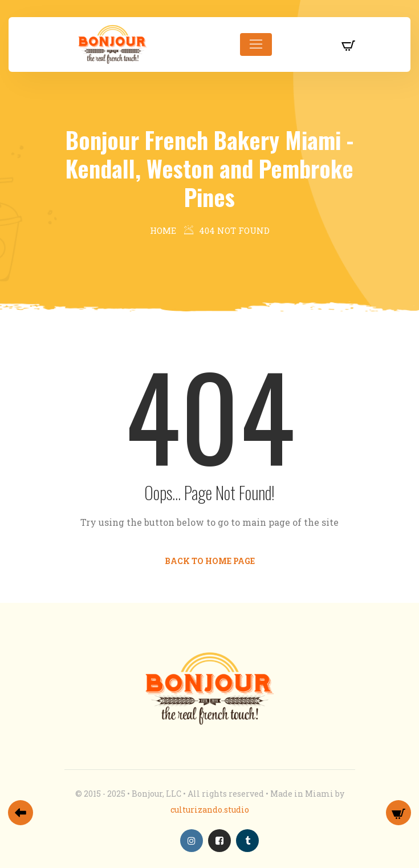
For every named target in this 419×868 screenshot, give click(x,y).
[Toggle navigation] (256, 44)
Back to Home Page (210, 561)
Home (163, 230)
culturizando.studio (210, 810)
